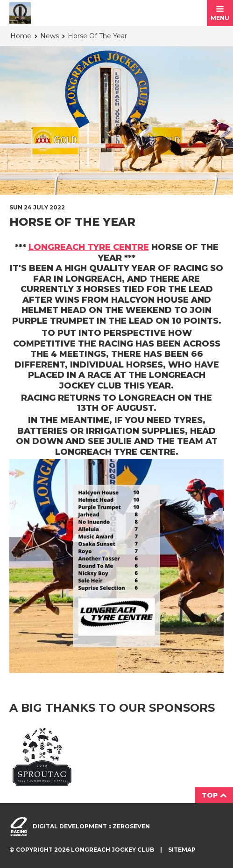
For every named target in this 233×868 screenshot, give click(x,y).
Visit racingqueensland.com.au (19, 826)
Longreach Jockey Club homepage (20, 13)
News (49, 36)
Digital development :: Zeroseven (91, 826)
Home (21, 36)
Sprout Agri (42, 757)
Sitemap (182, 850)
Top (214, 795)
